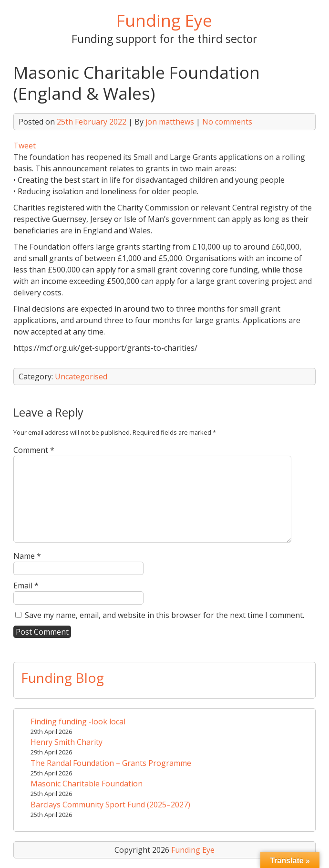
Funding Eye (164, 20)
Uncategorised (81, 376)
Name (27, 556)
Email (26, 586)
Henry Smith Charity (67, 742)
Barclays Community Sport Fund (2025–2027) (110, 805)
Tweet (25, 146)
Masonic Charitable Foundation (87, 784)
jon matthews (170, 122)
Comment (34, 450)
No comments (227, 122)
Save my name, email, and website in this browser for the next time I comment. (164, 615)
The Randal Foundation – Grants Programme (111, 763)
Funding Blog (62, 678)
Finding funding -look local (78, 722)
